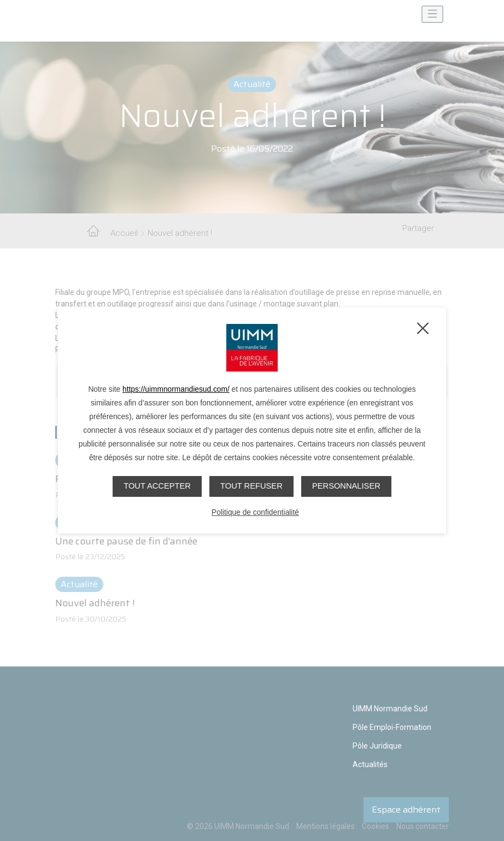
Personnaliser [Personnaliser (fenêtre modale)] (348, 486)
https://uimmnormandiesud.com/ (176, 389)
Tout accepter (156, 486)
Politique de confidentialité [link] (255, 512)
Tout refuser (251, 486)
